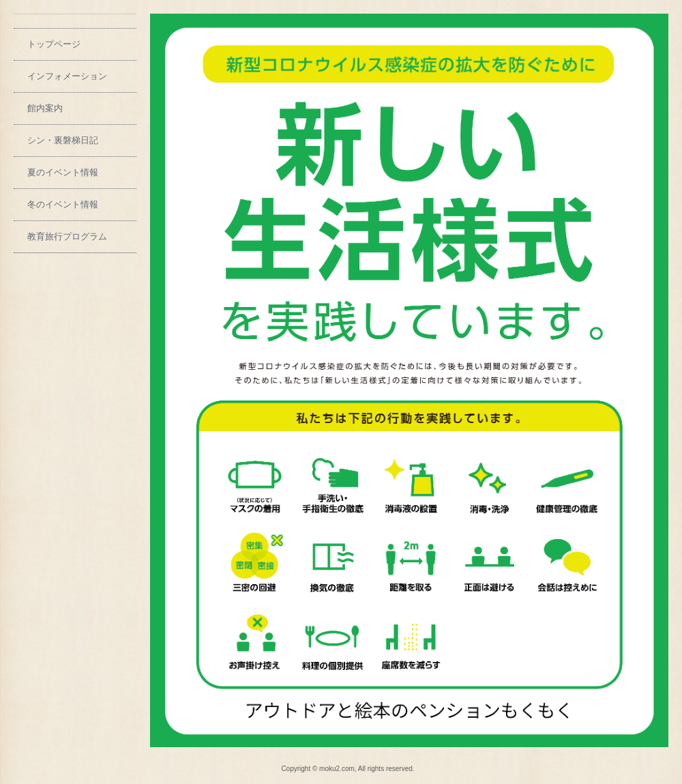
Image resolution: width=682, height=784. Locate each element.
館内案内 (45, 108)
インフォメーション (67, 76)
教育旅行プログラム (67, 236)
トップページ (54, 44)
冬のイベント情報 (63, 204)
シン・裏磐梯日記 (63, 140)
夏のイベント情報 (63, 172)
